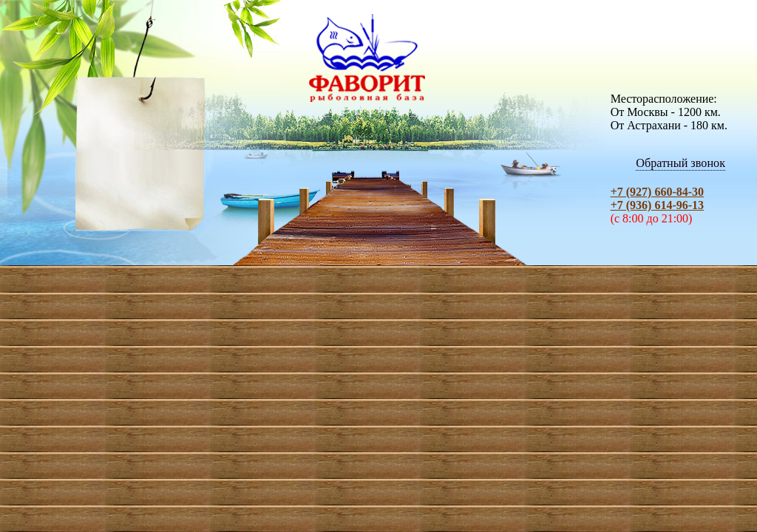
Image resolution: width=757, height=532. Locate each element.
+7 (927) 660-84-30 (657, 192)
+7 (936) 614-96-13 (657, 205)
